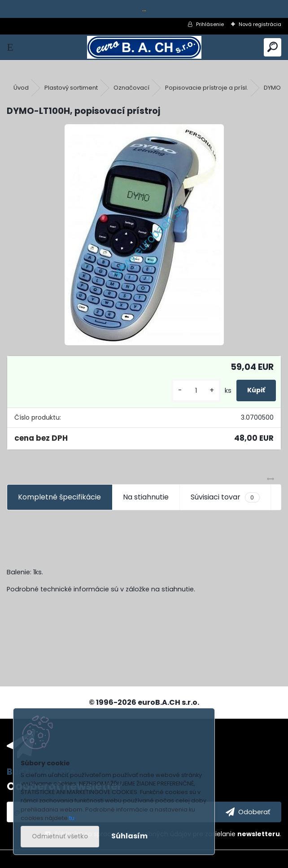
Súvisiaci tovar (225, 497)
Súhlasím (129, 836)
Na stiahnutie (146, 497)
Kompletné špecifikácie (59, 497)
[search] (273, 47)
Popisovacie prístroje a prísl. (207, 88)
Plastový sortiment (71, 88)
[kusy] (196, 391)
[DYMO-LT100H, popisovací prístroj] (144, 235)
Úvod (21, 88)
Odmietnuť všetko (60, 836)
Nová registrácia (260, 24)
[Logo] (144, 47)
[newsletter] (248, 812)
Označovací (131, 88)
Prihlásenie (210, 24)
